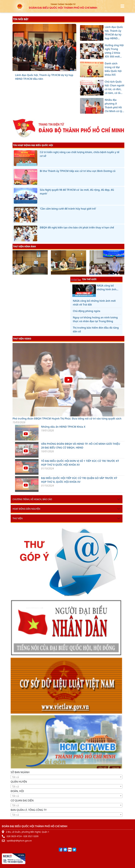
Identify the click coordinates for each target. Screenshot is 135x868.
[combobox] (67, 777)
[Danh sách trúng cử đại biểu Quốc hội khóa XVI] (44, 69)
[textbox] (67, 777)
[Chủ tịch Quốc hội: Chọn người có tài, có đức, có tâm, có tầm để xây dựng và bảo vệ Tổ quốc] (50, 69)
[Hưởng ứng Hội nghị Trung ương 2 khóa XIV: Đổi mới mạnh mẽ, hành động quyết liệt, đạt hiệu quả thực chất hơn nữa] (39, 69)
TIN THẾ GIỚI (84, 279)
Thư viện (18, 518)
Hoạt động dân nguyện (26, 509)
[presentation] (14, 263)
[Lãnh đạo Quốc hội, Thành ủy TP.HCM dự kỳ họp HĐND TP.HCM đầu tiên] (33, 69)
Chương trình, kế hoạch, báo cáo (32, 499)
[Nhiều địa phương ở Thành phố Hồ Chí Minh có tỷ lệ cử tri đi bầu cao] (56, 69)
